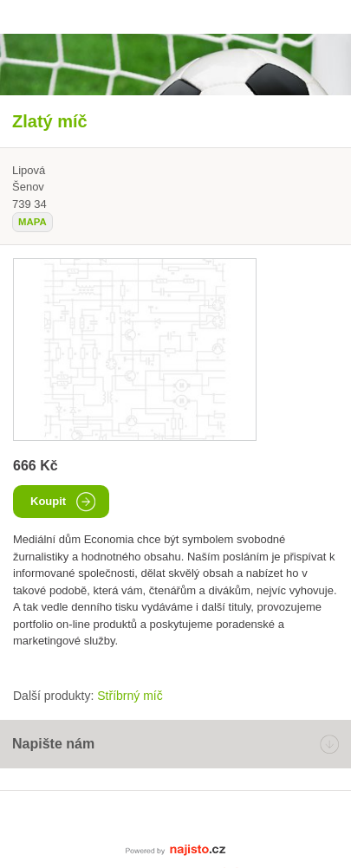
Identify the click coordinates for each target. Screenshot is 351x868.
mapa (32, 222)
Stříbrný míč (130, 696)
